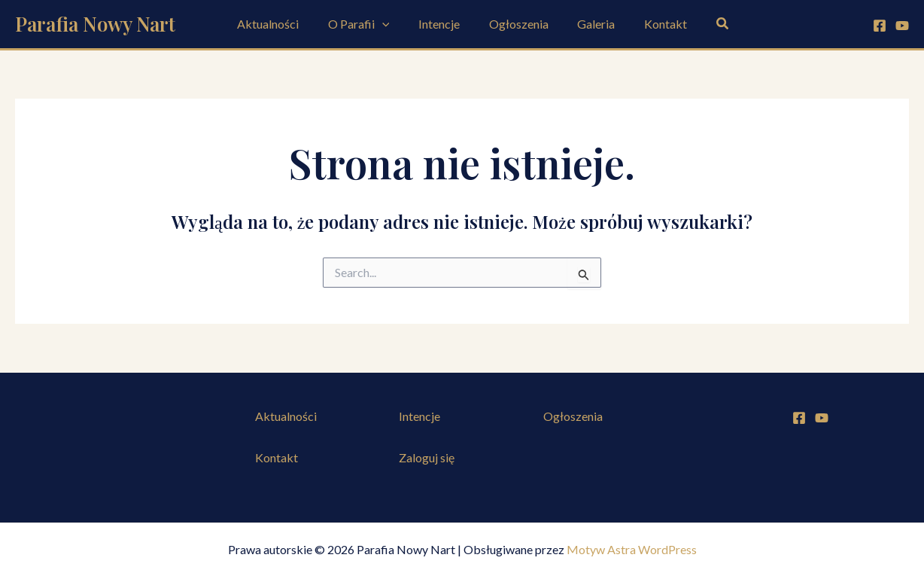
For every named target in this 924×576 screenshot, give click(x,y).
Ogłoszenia (516, 24)
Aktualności (281, 24)
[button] (708, 24)
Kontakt (653, 24)
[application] (390, 24)
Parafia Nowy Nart (95, 24)
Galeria (588, 24)
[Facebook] (880, 26)
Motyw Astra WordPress (632, 549)
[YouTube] (902, 26)
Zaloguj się (427, 457)
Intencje (441, 24)
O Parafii (366, 24)
